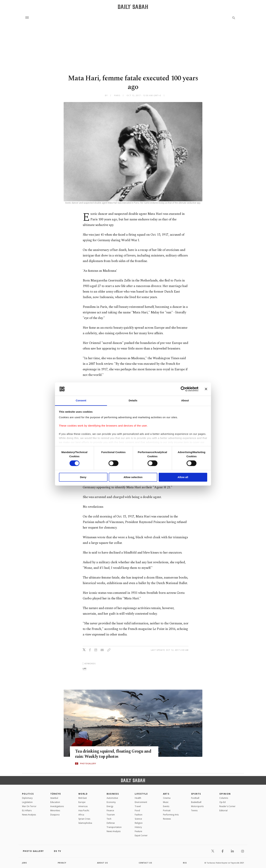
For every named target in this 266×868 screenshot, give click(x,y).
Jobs (25, 863)
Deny (83, 477)
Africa (81, 815)
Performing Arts (171, 815)
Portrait (167, 810)
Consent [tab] (81, 400)
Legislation (27, 802)
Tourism (111, 815)
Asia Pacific (84, 810)
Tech (109, 819)
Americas (83, 806)
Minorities (55, 810)
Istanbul (54, 798)
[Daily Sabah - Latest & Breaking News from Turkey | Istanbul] (133, 7)
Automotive (112, 798)
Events (166, 806)
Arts (166, 794)
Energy (110, 806)
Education (55, 802)
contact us (146, 863)
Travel (138, 806)
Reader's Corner (227, 806)
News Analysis (29, 815)
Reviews (167, 819)
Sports (196, 794)
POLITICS (28, 794)
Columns (224, 798)
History (138, 827)
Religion (139, 823)
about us (103, 863)
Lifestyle (141, 794)
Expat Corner (141, 835)
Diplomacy (27, 798)
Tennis (194, 810)
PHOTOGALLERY (88, 764)
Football (195, 798)
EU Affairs (27, 810)
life (85, 669)
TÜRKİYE (56, 794)
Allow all (183, 477)
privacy (62, 863)
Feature (138, 831)
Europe (82, 802)
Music (166, 802)
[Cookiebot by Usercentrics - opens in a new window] (183, 389)
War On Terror (29, 806)
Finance (110, 810)
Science (138, 819)
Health (138, 798)
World (83, 794)
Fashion (139, 815)
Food (137, 810)
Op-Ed (222, 802)
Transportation (114, 827)
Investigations (57, 806)
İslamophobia (85, 823)
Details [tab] (133, 400)
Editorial (223, 810)
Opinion (225, 794)
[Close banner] (206, 389)
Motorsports (197, 806)
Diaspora (55, 815)
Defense (111, 823)
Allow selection (133, 477)
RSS (185, 863)
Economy (111, 802)
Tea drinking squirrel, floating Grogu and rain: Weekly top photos (114, 754)
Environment (141, 802)
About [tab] (185, 400)
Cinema (167, 798)
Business (113, 794)
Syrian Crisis (84, 819)
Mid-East (83, 798)
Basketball (196, 802)
